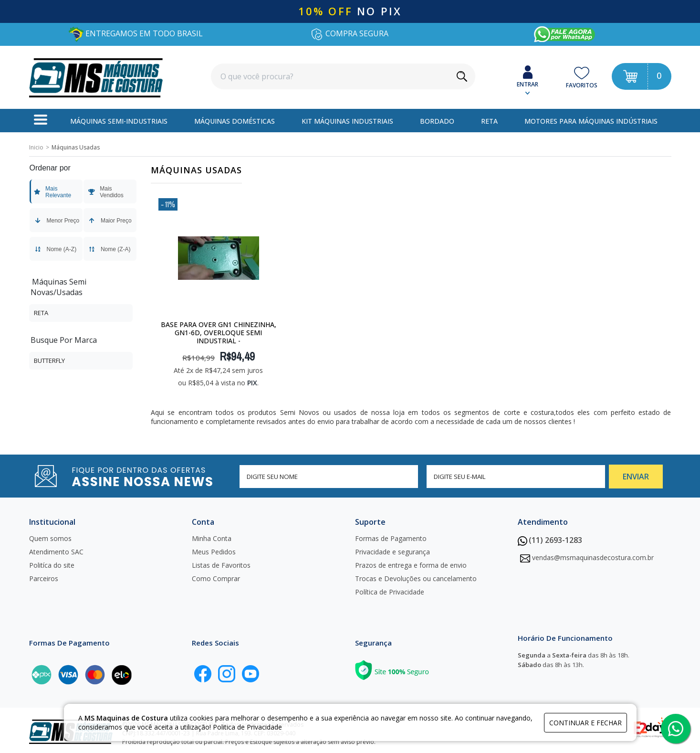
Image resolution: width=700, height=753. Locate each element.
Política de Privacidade (390, 592)
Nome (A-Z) (55, 249)
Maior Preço (110, 221)
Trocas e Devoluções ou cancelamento (416, 578)
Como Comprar (216, 578)
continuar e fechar (585, 723)
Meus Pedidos (214, 552)
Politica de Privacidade (247, 727)
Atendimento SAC (56, 552)
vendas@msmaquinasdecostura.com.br (593, 557)
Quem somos (50, 538)
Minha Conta (212, 538)
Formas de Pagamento (391, 538)
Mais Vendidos (105, 192)
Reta (41, 313)
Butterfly (49, 361)
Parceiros (44, 578)
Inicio (36, 147)
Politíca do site (52, 565)
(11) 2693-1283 (550, 540)
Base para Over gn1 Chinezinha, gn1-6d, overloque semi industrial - (219, 333)
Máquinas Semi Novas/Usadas (58, 287)
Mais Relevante (52, 192)
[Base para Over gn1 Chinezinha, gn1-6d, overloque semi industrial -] (219, 258)
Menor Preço (57, 221)
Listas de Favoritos (221, 565)
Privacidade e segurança (392, 552)
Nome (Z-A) (109, 249)
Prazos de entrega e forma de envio (411, 565)
